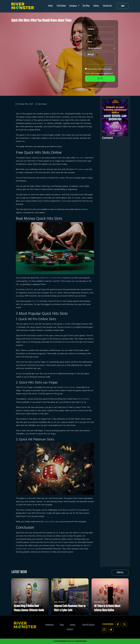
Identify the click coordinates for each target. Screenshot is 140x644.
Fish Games (61, 6)
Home (50, 6)
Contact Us (107, 6)
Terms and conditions (94, 73)
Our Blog (86, 6)
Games (96, 6)
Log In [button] (123, 6)
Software (73, 6)
